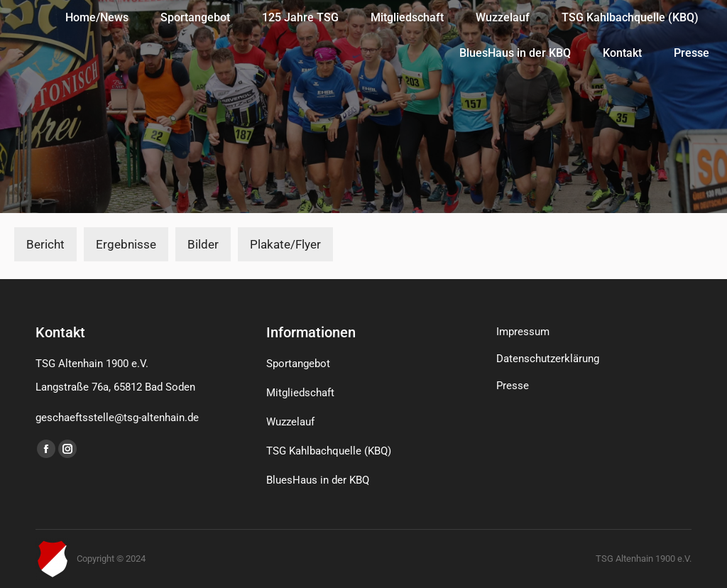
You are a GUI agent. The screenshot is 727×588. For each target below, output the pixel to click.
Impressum (523, 332)
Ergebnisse (126, 244)
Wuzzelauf (290, 422)
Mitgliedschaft (300, 393)
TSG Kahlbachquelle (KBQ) (329, 451)
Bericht (45, 244)
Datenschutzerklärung (548, 359)
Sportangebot (298, 364)
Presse (513, 386)
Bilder (203, 244)
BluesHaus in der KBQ (318, 480)
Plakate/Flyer (285, 244)
